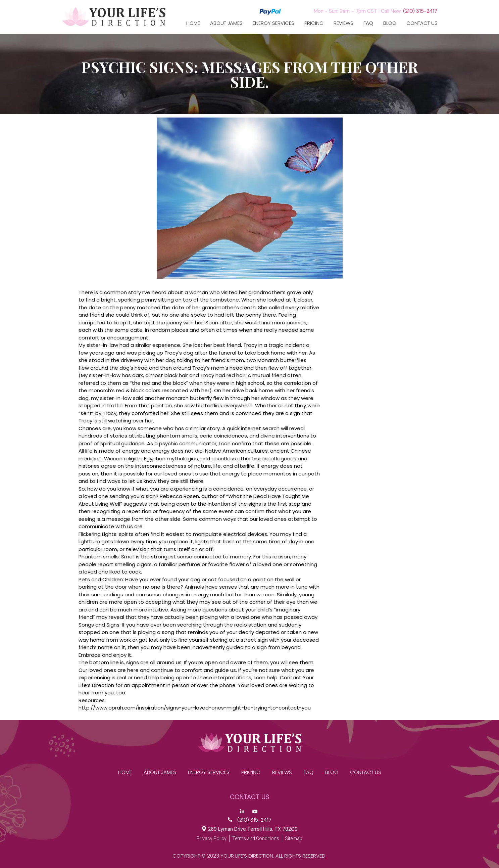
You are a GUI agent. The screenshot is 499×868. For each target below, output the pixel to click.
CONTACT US (422, 23)
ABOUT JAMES (226, 23)
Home (193, 23)
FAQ (368, 23)
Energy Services (273, 23)
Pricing (314, 23)
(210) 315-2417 (420, 11)
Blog (390, 23)
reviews (343, 23)
